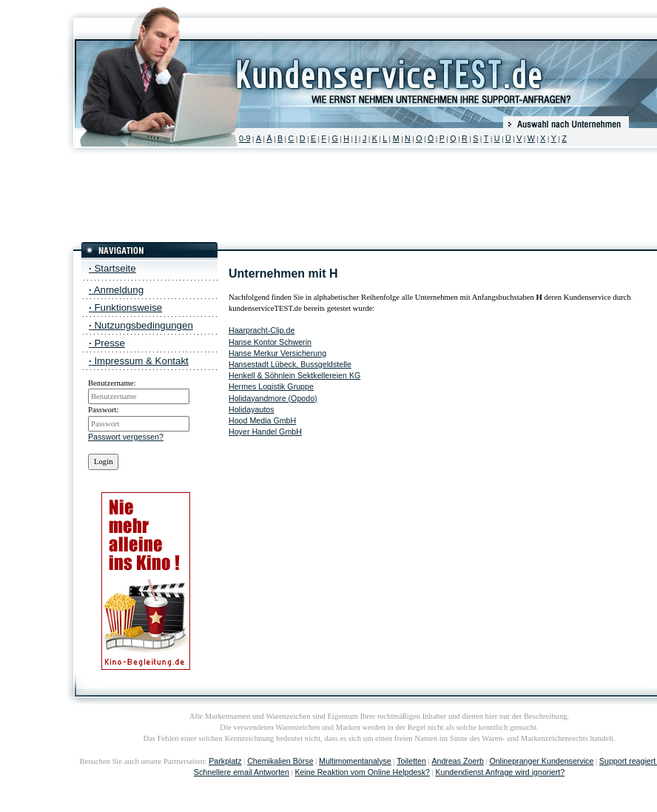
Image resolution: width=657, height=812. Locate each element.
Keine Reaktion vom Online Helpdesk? (362, 772)
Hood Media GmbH (262, 420)
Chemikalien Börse (280, 761)
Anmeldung (116, 290)
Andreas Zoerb (458, 761)
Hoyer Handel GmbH (265, 432)
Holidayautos (252, 409)
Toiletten (411, 761)
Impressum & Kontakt (139, 361)
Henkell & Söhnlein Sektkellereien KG (294, 375)
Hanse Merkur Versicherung (277, 353)
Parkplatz (225, 761)
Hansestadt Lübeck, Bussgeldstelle (290, 364)
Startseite (112, 268)
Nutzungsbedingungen (141, 325)
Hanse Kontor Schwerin (270, 342)
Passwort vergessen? (126, 437)
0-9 (245, 138)
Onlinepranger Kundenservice (541, 761)
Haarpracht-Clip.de (262, 330)
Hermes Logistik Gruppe (271, 386)
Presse (107, 343)
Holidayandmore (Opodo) (273, 398)
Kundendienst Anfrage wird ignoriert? (500, 772)
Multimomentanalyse (355, 761)
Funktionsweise (125, 308)
